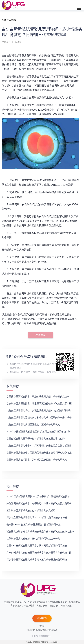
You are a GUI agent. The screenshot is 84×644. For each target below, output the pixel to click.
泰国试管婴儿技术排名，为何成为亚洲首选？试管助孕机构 (37, 460)
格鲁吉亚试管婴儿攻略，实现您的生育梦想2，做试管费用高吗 (39, 410)
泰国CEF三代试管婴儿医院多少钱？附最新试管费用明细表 (37, 545)
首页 (4, 20)
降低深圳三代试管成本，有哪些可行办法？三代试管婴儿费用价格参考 (43, 503)
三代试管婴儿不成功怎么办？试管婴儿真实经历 (31, 510)
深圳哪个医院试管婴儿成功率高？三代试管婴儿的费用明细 (37, 560)
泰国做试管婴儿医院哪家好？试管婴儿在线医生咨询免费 (36, 438)
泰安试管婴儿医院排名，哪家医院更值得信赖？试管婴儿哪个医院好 (41, 403)
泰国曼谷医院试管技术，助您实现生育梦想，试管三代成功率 (38, 396)
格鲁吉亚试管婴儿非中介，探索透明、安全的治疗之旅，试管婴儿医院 (43, 446)
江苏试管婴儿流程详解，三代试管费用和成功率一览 (33, 538)
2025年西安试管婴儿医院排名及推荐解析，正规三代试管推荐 (38, 496)
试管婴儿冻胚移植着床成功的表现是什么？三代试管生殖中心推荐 (40, 531)
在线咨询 (40, 335)
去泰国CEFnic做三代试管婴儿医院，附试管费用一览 (34, 524)
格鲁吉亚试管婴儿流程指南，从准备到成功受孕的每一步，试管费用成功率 (45, 417)
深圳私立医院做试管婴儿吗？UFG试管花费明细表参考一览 (37, 517)
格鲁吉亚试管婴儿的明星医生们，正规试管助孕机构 (33, 424)
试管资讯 (13, 20)
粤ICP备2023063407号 (41, 636)
